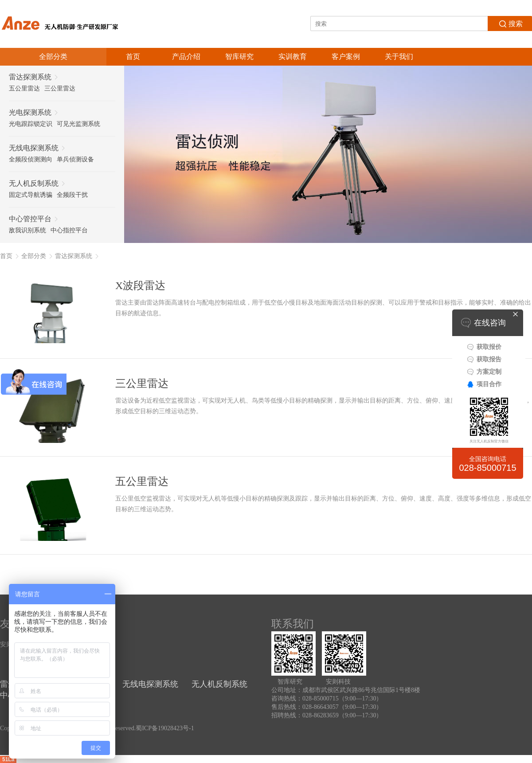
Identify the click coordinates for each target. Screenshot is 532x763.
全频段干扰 (72, 195)
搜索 (510, 23)
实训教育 (293, 57)
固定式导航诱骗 (31, 195)
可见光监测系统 (78, 124)
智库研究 (239, 57)
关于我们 (399, 57)
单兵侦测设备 (75, 159)
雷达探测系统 (74, 256)
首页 (133, 57)
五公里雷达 (24, 88)
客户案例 (346, 57)
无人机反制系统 (219, 684)
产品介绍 (186, 57)
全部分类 (34, 256)
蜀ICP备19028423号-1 (165, 728)
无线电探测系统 (150, 684)
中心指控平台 (69, 230)
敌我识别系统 (27, 230)
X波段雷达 (140, 286)
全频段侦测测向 (31, 159)
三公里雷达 (60, 88)
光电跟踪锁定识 (31, 124)
